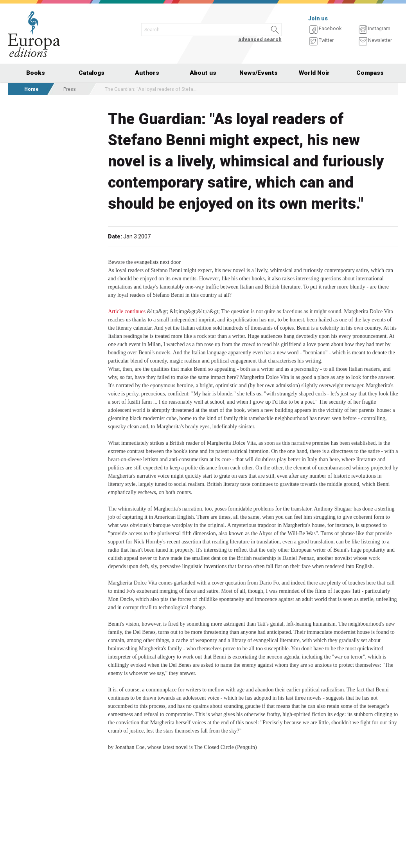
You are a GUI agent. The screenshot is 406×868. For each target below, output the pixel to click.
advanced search (260, 39)
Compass (370, 73)
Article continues (127, 311)
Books (36, 73)
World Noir (314, 73)
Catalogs (92, 73)
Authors (147, 73)
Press (70, 89)
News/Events (259, 73)
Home (31, 89)
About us (203, 73)
